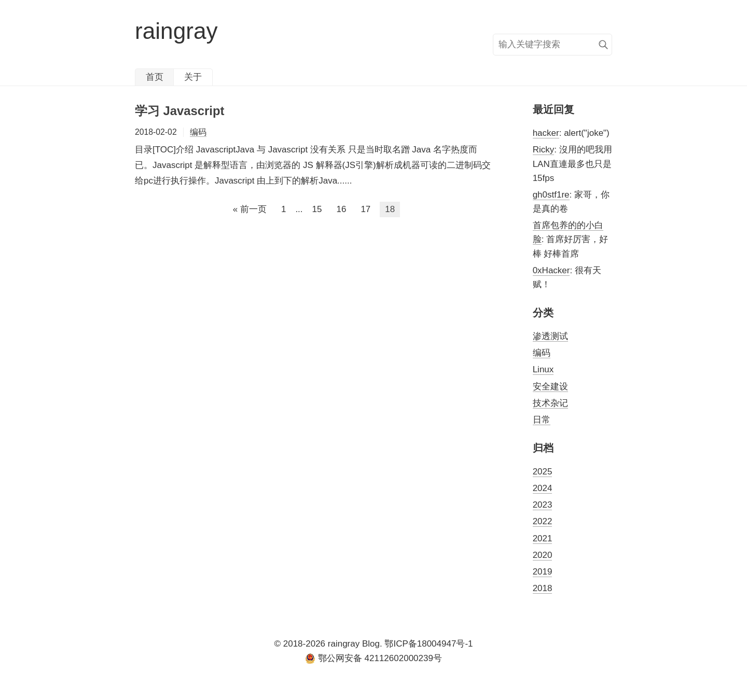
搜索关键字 (493, 33)
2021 (543, 538)
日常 (542, 420)
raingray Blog (354, 644)
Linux (543, 369)
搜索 (603, 45)
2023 (543, 505)
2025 (543, 472)
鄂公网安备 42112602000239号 (374, 659)
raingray (176, 31)
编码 (198, 132)
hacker (546, 133)
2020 (543, 555)
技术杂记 (550, 403)
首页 (155, 77)
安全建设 (550, 387)
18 (390, 209)
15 (317, 209)
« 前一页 (250, 209)
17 (365, 209)
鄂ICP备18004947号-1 (428, 644)
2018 (543, 588)
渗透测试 (550, 336)
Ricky (544, 150)
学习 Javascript (179, 111)
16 (341, 209)
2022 (543, 521)
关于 (193, 77)
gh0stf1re (551, 195)
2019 (543, 572)
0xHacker (551, 270)
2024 (543, 488)
